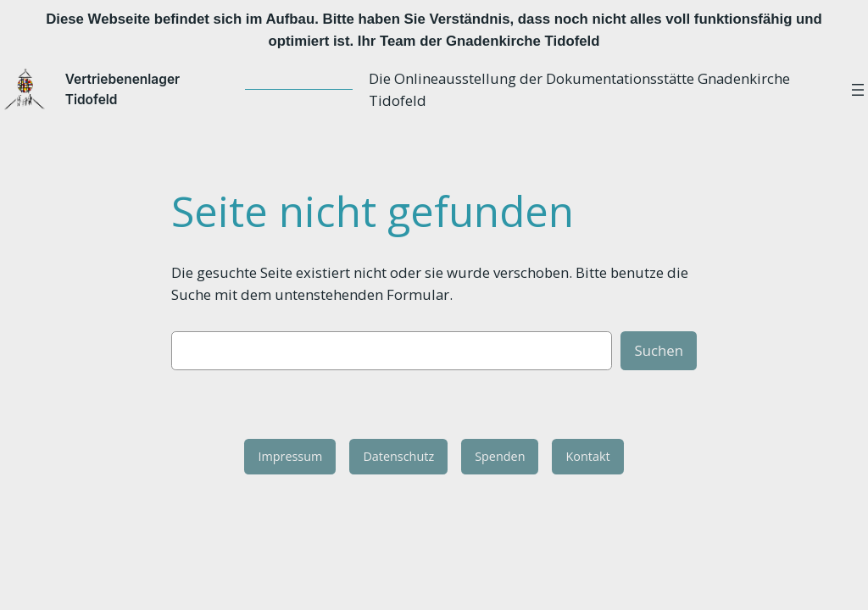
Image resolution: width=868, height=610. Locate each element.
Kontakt (587, 458)
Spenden (500, 458)
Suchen (659, 352)
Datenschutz (398, 458)
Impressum (290, 458)
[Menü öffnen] (858, 91)
